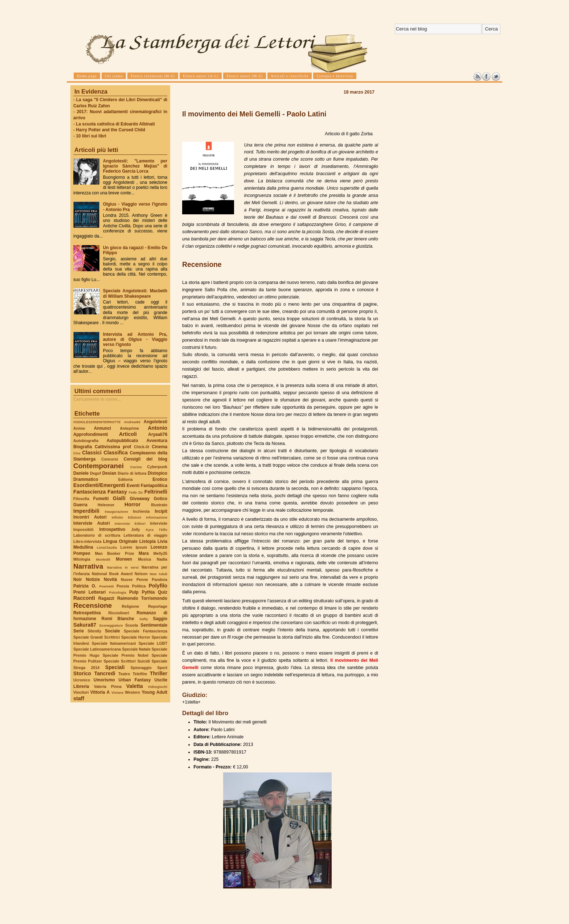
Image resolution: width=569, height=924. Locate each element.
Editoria (126, 479)
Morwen (124, 559)
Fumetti (101, 499)
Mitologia (82, 559)
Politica (139, 586)
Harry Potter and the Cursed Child (110, 130)
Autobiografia (86, 441)
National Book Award (112, 574)
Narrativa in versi (123, 567)
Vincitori (81, 692)
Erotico (160, 479)
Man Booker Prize (114, 553)
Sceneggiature (111, 625)
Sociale (112, 631)
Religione (131, 606)
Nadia (162, 559)
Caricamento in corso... (97, 399)
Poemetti (106, 586)
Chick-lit (142, 447)
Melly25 (160, 553)
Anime (79, 428)
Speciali (115, 667)
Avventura (157, 441)
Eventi (133, 486)
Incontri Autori (90, 517)
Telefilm (140, 674)
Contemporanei (99, 466)
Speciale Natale (136, 649)
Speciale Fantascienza (146, 631)
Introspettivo (112, 529)
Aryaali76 (158, 434)
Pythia (148, 592)
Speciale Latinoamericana (97, 649)
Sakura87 (85, 625)
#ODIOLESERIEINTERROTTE (97, 422)
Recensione (93, 605)
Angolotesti (155, 422)
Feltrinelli (156, 492)
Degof (95, 473)
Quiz (163, 592)
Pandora (159, 579)
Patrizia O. (85, 586)
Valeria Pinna (108, 686)
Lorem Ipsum (134, 547)
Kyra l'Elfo (157, 530)
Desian (109, 473)
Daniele (81, 473)
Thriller (159, 673)
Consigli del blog (146, 459)
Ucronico (82, 680)
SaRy (144, 619)
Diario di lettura (132, 473)
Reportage (158, 606)
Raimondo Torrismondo (142, 598)
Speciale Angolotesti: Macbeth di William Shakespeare (135, 293)
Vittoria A (100, 692)
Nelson (141, 574)
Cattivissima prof (113, 447)
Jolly (135, 529)
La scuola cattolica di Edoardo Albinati (115, 124)
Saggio (160, 619)
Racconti (84, 598)
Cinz (77, 453)
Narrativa (88, 566)
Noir (78, 579)
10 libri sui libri (91, 136)
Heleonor (106, 505)
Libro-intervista (87, 541)
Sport (162, 668)
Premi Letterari (89, 592)
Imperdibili (86, 511)
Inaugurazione (116, 511)
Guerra (80, 505)
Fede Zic (136, 492)
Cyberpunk (157, 467)
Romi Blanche (118, 619)
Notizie (93, 579)
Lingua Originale (120, 541)
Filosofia (81, 499)
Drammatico (86, 479)
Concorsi (110, 459)
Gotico (160, 499)
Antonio (157, 428)
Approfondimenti (91, 434)
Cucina (136, 467)
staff (79, 698)
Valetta (135, 686)
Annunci (103, 428)
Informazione (157, 517)
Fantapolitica (154, 486)
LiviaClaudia (107, 547)
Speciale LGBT (153, 643)
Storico (82, 673)
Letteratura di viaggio (145, 535)
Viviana (117, 692)
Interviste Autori (92, 523)
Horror (132, 504)
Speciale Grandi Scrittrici (97, 637)
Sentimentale (154, 625)
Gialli (119, 498)
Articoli (128, 434)
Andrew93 (132, 422)
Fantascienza (89, 492)
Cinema (159, 447)
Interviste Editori (130, 523)
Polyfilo (158, 586)
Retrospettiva (87, 613)
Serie (79, 631)
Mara (144, 553)
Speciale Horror (136, 637)
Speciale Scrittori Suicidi (127, 661)
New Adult (158, 574)
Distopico (157, 473)
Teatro (124, 674)
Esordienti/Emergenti (99, 485)
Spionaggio (141, 668)
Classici (92, 453)
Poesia (123, 586)
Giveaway (140, 499)
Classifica (116, 453)
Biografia (83, 447)
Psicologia (117, 592)
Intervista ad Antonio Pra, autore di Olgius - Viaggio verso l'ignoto (135, 339)
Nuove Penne (134, 579)
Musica (144, 559)
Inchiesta (141, 511)
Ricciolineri (118, 613)
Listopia (148, 541)
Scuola (132, 625)
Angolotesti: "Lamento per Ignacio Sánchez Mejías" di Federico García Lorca (135, 166)
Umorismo (104, 680)
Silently (94, 631)
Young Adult (154, 692)
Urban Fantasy (134, 680)
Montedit (103, 559)
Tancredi (105, 673)
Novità (110, 579)
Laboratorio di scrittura (97, 535)
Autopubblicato (122, 441)
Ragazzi (106, 598)
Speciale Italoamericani (114, 643)
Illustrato (159, 505)
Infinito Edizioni (126, 517)
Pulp (134, 592)
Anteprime (130, 428)
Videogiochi (158, 687)
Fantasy (117, 492)
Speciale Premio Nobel (126, 655)
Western (132, 692)
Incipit (161, 511)
